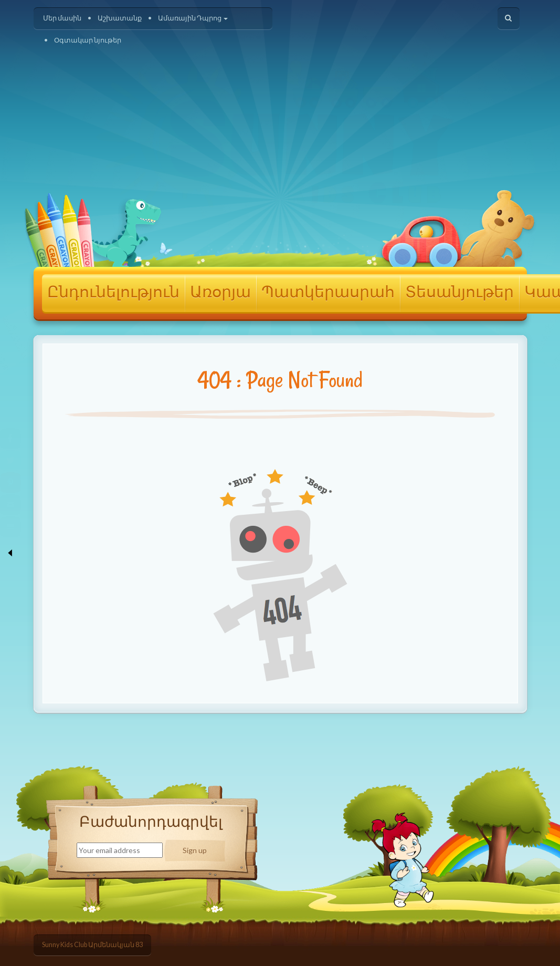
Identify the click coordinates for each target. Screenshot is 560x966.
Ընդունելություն (113, 293)
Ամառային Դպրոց (193, 18)
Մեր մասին (62, 18)
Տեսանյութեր (459, 293)
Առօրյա (220, 293)
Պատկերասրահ (328, 293)
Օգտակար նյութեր (88, 40)
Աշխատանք (120, 18)
